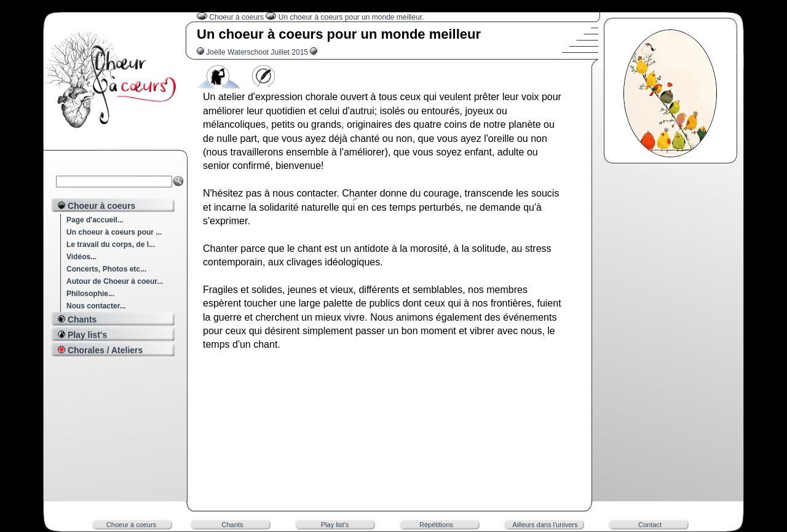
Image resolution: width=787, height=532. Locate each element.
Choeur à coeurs (237, 17)
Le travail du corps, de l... (111, 244)
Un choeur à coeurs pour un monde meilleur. (351, 17)
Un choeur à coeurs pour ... (114, 232)
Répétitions (436, 525)
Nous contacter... (96, 306)
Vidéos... (81, 257)
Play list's (335, 525)
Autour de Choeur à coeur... (115, 281)
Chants (233, 525)
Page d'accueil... (95, 220)
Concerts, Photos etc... (106, 269)
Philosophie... (90, 294)
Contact (650, 525)
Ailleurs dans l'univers (545, 525)
